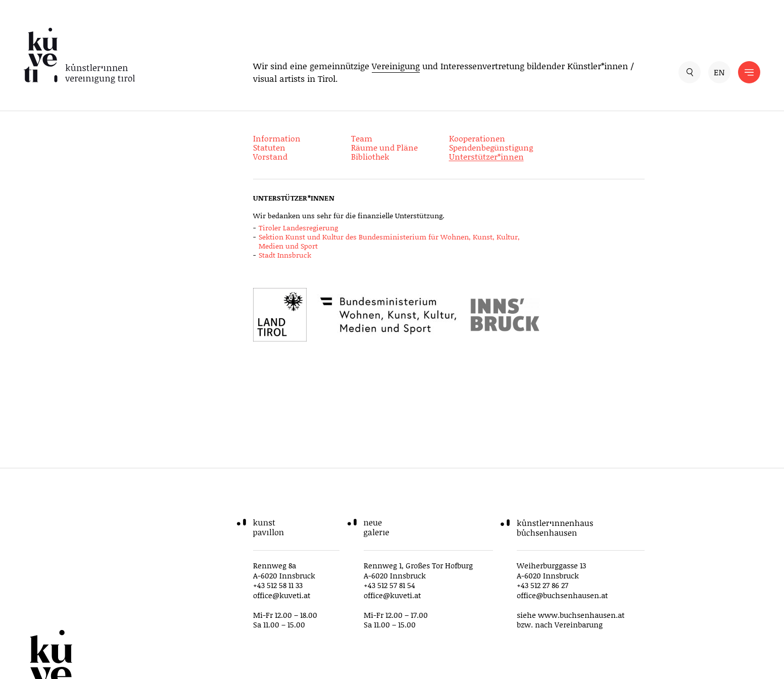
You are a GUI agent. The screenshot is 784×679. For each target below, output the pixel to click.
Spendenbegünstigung (491, 147)
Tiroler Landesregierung (298, 228)
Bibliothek (370, 156)
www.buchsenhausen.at (581, 615)
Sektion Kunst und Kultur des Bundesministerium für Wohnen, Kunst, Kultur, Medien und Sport (389, 241)
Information (277, 138)
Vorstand (270, 156)
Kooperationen (477, 138)
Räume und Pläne (384, 147)
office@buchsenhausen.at (562, 595)
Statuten (269, 147)
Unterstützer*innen (486, 156)
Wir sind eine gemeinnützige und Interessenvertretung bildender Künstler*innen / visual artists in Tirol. (444, 72)
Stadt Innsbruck (285, 255)
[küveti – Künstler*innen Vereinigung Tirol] (82, 56)
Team (362, 138)
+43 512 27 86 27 (543, 585)
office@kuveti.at (282, 595)
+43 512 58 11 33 (278, 585)
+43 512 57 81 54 (389, 585)
